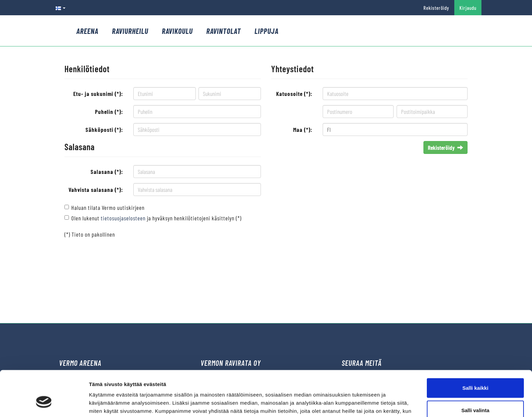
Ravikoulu (177, 31)
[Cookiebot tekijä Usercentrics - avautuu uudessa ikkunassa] (44, 404)
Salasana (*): (107, 172)
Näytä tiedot (363, 404)
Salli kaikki (476, 350)
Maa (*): (303, 130)
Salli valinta (476, 373)
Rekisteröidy (436, 8)
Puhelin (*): (109, 112)
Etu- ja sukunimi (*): (98, 94)
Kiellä (475, 395)
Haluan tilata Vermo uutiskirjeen (108, 207)
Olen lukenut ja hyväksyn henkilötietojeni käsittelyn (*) (156, 218)
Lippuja (267, 31)
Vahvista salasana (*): (96, 190)
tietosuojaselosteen (123, 218)
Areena (87, 31)
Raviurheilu (130, 31)
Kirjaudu (468, 8)
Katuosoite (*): (294, 94)
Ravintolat (224, 31)
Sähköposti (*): (104, 130)
